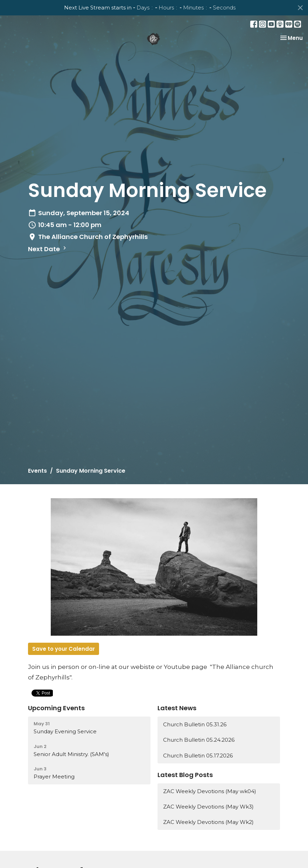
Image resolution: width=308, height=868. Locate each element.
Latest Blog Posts (185, 775)
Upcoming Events (56, 708)
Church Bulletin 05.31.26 (195, 724)
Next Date (48, 249)
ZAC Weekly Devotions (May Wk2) (208, 822)
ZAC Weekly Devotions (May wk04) (210, 791)
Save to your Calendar (64, 649)
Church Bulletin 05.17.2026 (198, 756)
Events (37, 471)
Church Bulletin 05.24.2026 (199, 740)
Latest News (177, 708)
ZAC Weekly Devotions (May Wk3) (208, 807)
